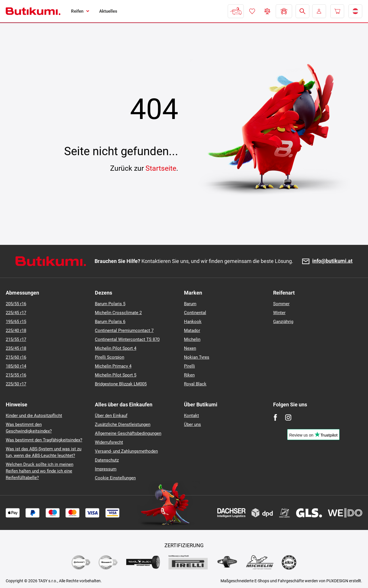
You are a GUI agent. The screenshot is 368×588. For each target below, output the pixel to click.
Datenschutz (107, 460)
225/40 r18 (16, 330)
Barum (190, 304)
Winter (279, 313)
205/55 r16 (16, 304)
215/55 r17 (16, 339)
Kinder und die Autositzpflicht (34, 416)
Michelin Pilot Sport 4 (116, 348)
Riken (189, 375)
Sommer (281, 304)
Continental (195, 313)
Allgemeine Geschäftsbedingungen (128, 433)
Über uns (192, 424)
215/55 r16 (16, 375)
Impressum (106, 469)
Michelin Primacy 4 (113, 366)
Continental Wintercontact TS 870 (127, 339)
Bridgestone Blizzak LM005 (121, 384)
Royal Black (195, 384)
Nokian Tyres (197, 357)
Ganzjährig (283, 322)
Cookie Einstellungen (115, 478)
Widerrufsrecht (109, 442)
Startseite (161, 168)
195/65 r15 (16, 322)
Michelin (192, 339)
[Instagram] (288, 417)
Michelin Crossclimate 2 (118, 313)
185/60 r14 (16, 366)
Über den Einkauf (111, 416)
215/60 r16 (16, 357)
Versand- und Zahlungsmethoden (126, 451)
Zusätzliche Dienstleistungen (123, 424)
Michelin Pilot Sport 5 (116, 375)
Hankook (193, 322)
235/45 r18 (16, 348)
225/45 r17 (16, 313)
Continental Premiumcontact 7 (124, 330)
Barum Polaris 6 (110, 322)
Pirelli (189, 366)
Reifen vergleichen (267, 11)
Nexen (190, 348)
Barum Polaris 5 (110, 304)
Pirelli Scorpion (110, 357)
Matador (192, 330)
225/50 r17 (16, 384)
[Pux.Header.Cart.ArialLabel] (337, 11)
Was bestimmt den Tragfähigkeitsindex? (44, 440)
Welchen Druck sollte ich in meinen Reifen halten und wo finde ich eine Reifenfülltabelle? (40, 471)
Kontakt (191, 416)
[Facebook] (275, 417)
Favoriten (252, 11)
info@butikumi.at (332, 261)
